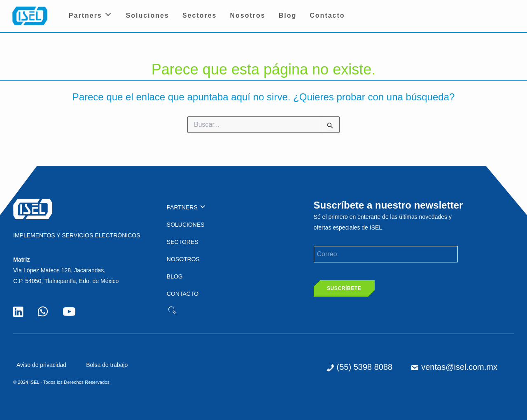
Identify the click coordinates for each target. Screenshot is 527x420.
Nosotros (248, 15)
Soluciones (148, 15)
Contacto (327, 15)
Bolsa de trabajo (107, 365)
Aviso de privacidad (41, 365)
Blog (288, 15)
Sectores (200, 15)
